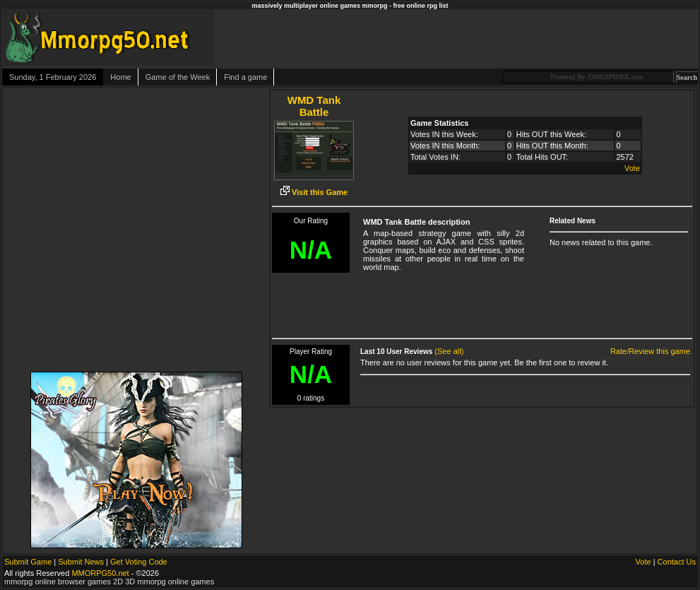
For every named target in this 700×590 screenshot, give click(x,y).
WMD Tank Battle (314, 106)
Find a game (245, 77)
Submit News (81, 562)
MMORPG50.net (100, 573)
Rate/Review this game (650, 351)
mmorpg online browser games (58, 582)
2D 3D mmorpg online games (164, 582)
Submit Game (28, 562)
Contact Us (677, 562)
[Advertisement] (535, 38)
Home (120, 77)
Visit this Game (314, 192)
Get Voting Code (139, 562)
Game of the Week (178, 77)
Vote (632, 168)
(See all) (449, 351)
